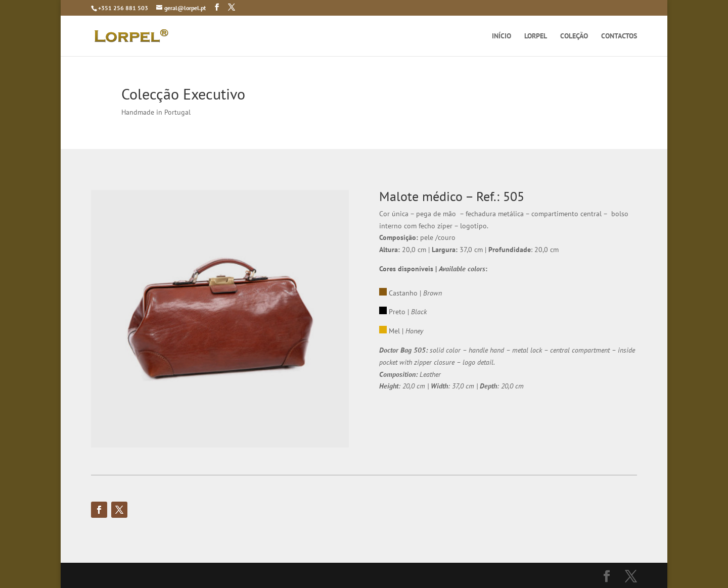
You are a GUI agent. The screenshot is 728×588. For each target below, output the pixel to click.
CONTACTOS (619, 36)
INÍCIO (502, 36)
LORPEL (536, 36)
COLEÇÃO (574, 36)
